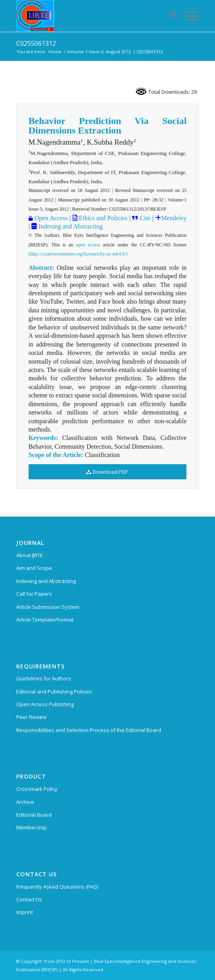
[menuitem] (170, 16)
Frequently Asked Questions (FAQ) (57, 887)
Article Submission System (48, 607)
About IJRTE (30, 555)
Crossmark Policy (37, 789)
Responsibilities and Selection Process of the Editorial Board (89, 730)
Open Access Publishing (45, 704)
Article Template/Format (45, 620)
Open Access (51, 218)
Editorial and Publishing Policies (54, 691)
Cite (145, 218)
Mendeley (174, 218)
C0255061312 (36, 43)
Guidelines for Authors (44, 678)
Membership (32, 827)
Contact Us (29, 899)
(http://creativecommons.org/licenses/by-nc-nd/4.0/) (78, 254)
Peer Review (31, 717)
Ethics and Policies (103, 218)
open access (88, 245)
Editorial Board (34, 815)
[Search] (170, 16)
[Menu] (188, 16)
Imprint (25, 912)
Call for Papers (34, 594)
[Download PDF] (108, 472)
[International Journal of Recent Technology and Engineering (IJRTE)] (89, 16)
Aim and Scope (34, 568)
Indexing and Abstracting (70, 226)
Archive (25, 802)
